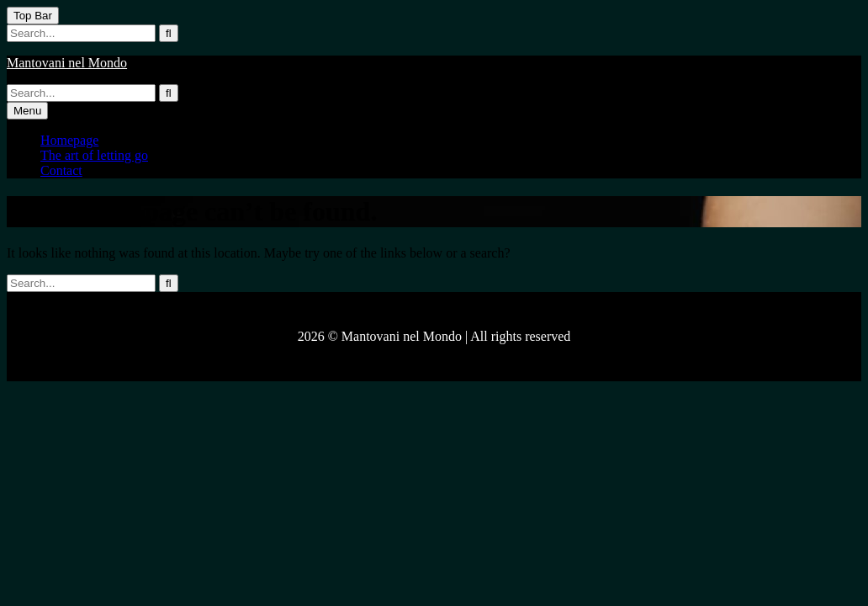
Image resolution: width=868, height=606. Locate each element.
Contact (61, 170)
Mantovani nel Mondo (67, 63)
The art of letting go (94, 155)
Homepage (69, 140)
